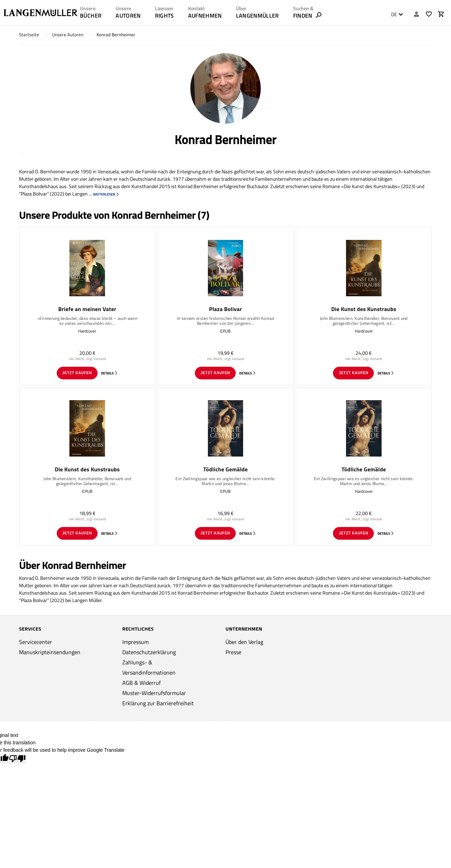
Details (110, 373)
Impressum (135, 642)
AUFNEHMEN (205, 15)
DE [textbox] (394, 14)
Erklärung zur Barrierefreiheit (158, 703)
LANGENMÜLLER (258, 15)
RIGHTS (165, 15)
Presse (233, 652)
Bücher (91, 15)
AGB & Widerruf (141, 683)
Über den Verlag (244, 642)
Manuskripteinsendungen (50, 652)
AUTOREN (128, 15)
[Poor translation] (17, 759)
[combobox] (395, 14)
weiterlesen (106, 194)
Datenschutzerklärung (149, 652)
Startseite (29, 35)
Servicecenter (36, 642)
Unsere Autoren (68, 35)
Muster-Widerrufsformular (154, 693)
